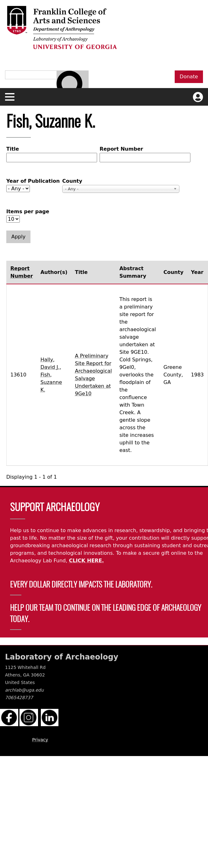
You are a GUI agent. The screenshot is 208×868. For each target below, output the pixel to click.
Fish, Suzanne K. (51, 382)
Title (13, 149)
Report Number (121, 149)
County (72, 181)
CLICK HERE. (86, 561)
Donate (189, 77)
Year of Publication (33, 181)
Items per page (28, 211)
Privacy (40, 740)
